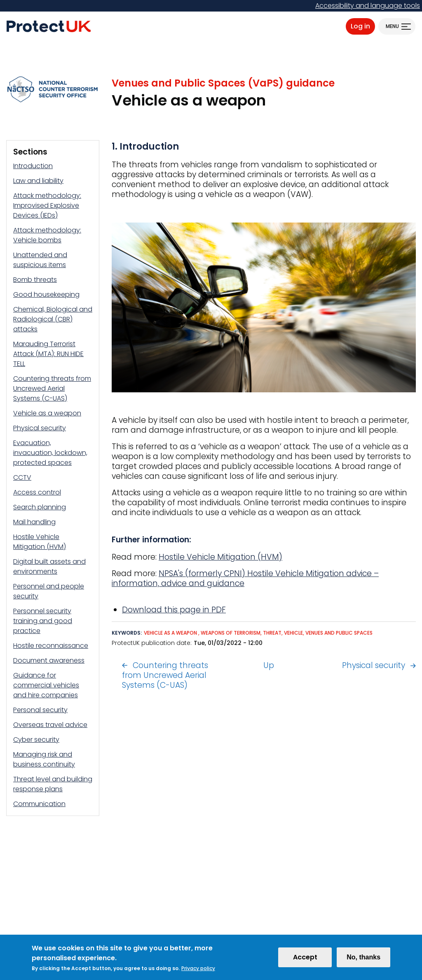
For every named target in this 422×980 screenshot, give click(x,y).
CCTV (22, 477)
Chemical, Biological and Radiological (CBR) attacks (53, 319)
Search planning (40, 507)
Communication (39, 804)
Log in (360, 26)
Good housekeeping (46, 294)
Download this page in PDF (174, 610)
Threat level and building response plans (53, 784)
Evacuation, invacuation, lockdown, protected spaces (50, 453)
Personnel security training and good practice (43, 621)
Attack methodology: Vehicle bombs (47, 235)
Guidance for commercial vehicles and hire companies (46, 685)
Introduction (33, 166)
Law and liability (38, 181)
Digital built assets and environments (49, 566)
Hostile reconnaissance (51, 646)
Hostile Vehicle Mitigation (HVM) (40, 542)
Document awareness (49, 660)
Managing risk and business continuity (44, 759)
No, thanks (363, 957)
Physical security (40, 428)
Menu (392, 26)
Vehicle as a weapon (47, 413)
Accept (305, 957)
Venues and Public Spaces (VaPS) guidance (223, 83)
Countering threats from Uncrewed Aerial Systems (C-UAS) (52, 388)
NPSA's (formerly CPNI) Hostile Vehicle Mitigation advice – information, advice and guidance (245, 578)
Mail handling (34, 522)
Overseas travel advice (50, 725)
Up (269, 665)
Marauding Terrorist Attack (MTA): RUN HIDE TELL (48, 354)
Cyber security (36, 740)
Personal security (40, 710)
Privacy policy (198, 968)
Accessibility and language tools (368, 6)
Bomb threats (35, 280)
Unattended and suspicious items (40, 260)
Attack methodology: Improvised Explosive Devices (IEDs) (47, 205)
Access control (37, 492)
